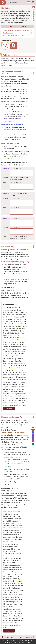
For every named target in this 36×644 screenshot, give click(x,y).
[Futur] (22, 187)
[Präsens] (22, 203)
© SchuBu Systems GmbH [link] (10, 640)
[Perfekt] (22, 173)
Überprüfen (9, 408)
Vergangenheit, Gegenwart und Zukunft (16, 30)
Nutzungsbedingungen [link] (26, 640)
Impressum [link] (17, 642)
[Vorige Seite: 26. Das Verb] (9, 638)
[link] (13, 46)
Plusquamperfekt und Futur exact (14, 35)
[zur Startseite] (3, 2)
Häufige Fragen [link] (26, 642)
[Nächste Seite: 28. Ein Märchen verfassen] (27, 638)
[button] (34, 7)
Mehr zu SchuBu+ (7, 65)
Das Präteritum (8, 33)
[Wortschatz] (5, 46)
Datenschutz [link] (9, 642)
